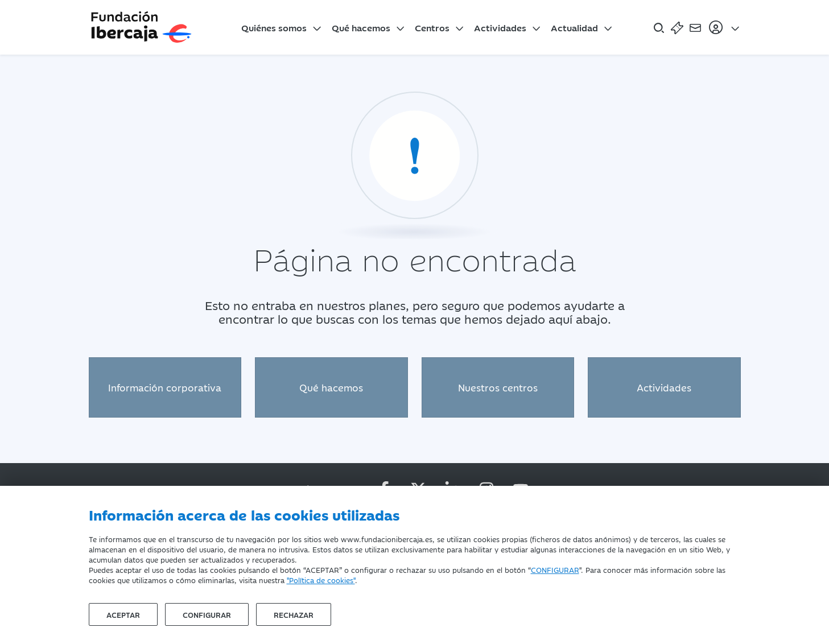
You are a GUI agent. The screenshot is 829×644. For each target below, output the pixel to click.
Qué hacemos (361, 27)
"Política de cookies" (321, 580)
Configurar (207, 614)
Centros (432, 27)
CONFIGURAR (555, 569)
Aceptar (123, 614)
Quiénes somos (274, 27)
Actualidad (574, 27)
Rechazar (294, 614)
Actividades (500, 27)
